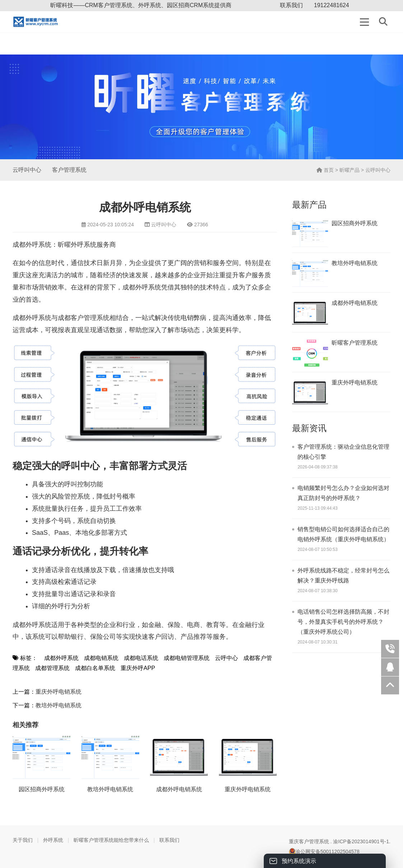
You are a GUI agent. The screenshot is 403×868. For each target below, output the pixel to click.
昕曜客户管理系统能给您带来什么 (111, 840)
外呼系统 (53, 840)
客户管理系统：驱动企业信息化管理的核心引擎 (343, 452)
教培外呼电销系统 (58, 705)
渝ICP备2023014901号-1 (361, 841)
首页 (325, 170)
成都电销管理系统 (187, 658)
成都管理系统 (52, 668)
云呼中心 (226, 658)
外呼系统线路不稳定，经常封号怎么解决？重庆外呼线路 (343, 575)
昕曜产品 (350, 170)
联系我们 (291, 5)
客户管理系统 (69, 170)
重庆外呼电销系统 (58, 692)
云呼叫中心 (27, 170)
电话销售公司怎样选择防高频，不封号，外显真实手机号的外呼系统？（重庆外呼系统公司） (343, 622)
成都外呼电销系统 (179, 789)
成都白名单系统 (95, 668)
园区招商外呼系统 (42, 789)
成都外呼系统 (61, 658)
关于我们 (23, 840)
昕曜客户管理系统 (355, 343)
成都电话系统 (141, 658)
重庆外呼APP (138, 668)
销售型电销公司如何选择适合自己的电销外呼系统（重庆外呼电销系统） (343, 534)
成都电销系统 (101, 658)
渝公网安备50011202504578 (324, 852)
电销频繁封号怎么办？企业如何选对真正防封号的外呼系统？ (343, 493)
